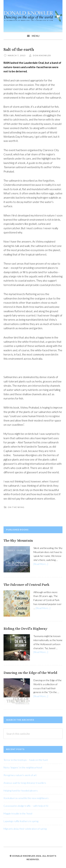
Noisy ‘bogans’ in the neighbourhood (23, 767)
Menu (36, 36)
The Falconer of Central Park (26, 585)
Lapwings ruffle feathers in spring (21, 821)
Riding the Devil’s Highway (26, 629)
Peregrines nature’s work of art (20, 775)
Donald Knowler (33, 16)
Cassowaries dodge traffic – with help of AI (26, 806)
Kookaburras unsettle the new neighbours (26, 798)
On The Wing (16, 507)
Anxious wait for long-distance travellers (25, 783)
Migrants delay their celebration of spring (25, 829)
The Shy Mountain (18, 540)
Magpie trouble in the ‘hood (18, 813)
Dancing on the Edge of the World (30, 673)
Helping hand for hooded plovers (21, 791)
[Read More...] (41, 564)
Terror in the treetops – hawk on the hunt (26, 760)
